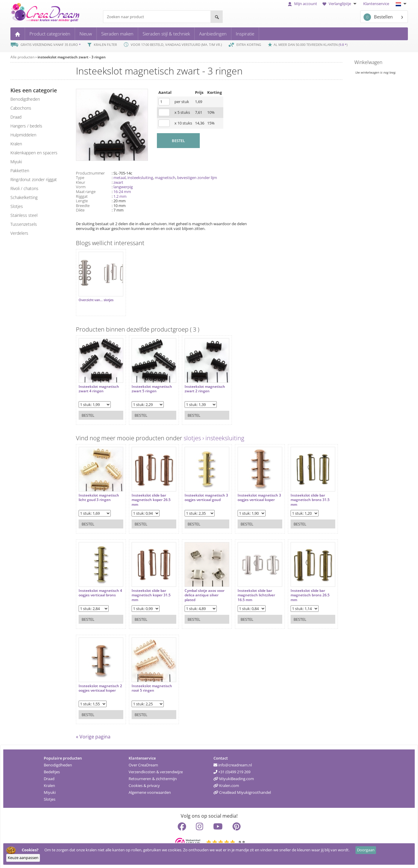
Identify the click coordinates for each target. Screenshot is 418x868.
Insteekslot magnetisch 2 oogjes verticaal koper (99, 683)
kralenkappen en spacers (34, 153)
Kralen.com (226, 783)
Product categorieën (50, 34)
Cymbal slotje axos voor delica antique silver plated (200, 591)
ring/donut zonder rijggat (34, 179)
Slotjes (50, 797)
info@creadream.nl (233, 763)
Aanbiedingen (213, 34)
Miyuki (50, 790)
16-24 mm (122, 192)
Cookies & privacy (144, 783)
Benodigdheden (58, 763)
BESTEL (178, 141)
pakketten (20, 171)
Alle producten (22, 57)
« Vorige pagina (93, 734)
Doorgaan (366, 850)
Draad (49, 776)
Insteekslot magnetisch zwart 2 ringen (200, 384)
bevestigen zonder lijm (197, 178)
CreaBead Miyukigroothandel (242, 790)
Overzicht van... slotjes (96, 298)
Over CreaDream (143, 763)
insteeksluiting (140, 178)
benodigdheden (25, 99)
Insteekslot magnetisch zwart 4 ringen (99, 384)
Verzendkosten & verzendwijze (156, 769)
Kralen (49, 783)
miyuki (16, 162)
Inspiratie (245, 34)
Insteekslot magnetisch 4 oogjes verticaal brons (99, 588)
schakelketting (24, 197)
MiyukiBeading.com (234, 776)
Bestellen (378, 17)
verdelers (19, 233)
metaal (120, 178)
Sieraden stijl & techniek (166, 34)
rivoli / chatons (24, 188)
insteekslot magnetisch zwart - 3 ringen (72, 57)
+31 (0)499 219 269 (232, 769)
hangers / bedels (26, 126)
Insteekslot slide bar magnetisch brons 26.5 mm (301, 591)
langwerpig (123, 187)
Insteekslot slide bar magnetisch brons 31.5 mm (301, 495)
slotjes (17, 206)
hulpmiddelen (23, 135)
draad (16, 117)
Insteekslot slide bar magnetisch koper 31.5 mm (149, 591)
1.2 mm (120, 196)
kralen (16, 144)
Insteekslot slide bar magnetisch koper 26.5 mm (149, 495)
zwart (118, 182)
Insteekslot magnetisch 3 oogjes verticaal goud (200, 493)
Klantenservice (376, 4)
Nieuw (86, 34)
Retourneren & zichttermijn (153, 776)
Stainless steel (24, 215)
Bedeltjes (52, 769)
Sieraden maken (117, 34)
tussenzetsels (24, 224)
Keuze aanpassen (23, 858)
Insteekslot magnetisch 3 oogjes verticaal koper (251, 493)
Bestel (88, 410)
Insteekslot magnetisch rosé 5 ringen (149, 683)
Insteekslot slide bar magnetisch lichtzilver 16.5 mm (249, 591)
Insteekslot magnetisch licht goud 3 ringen (99, 493)
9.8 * (343, 45)
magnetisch (165, 178)
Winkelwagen (368, 62)
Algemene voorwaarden (150, 790)
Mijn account (302, 4)
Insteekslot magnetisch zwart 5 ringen (149, 384)
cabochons (21, 108)
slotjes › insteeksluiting (214, 436)
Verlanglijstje (340, 4)
